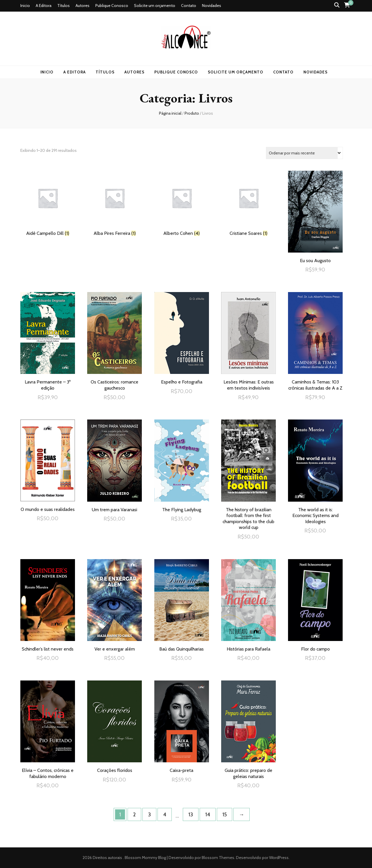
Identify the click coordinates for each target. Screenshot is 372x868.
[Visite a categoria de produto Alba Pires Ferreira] (115, 204)
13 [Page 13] (191, 815)
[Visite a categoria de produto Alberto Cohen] (182, 204)
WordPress (279, 858)
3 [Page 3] (149, 815)
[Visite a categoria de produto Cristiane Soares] (248, 204)
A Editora (44, 6)
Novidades (212, 6)
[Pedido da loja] (304, 153)
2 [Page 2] (134, 815)
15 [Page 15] (225, 815)
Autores (83, 6)
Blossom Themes (218, 858)
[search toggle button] (337, 5)
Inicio (25, 6)
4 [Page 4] (165, 815)
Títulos (64, 6)
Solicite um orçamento (155, 6)
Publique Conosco (112, 6)
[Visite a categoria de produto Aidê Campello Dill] (48, 204)
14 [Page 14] (208, 815)
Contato (189, 6)
